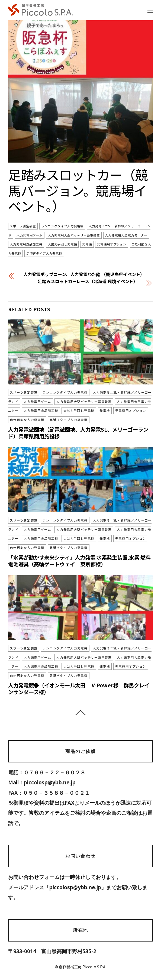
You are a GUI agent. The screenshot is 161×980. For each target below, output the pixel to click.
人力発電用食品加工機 (26, 244)
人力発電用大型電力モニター (126, 235)
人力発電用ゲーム (30, 235)
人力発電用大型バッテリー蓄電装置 (74, 235)
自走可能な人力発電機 (27, 420)
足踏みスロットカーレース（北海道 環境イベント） (88, 281)
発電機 (87, 244)
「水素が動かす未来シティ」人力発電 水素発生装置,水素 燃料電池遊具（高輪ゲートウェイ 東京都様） (79, 561)
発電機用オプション (112, 244)
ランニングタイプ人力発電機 (62, 226)
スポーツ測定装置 (23, 226)
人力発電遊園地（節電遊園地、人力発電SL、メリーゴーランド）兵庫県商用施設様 (78, 433)
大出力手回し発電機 (62, 244)
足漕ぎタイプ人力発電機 (44, 254)
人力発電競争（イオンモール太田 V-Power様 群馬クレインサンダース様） (79, 689)
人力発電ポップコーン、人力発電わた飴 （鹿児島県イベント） (84, 274)
